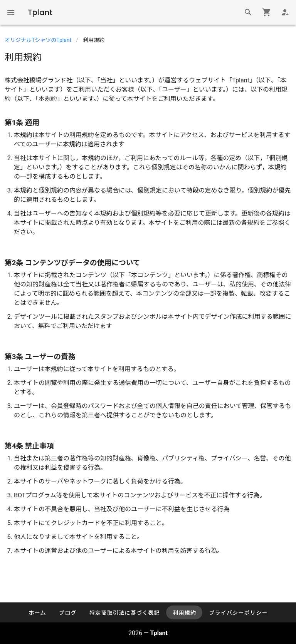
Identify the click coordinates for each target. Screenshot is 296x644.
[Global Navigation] (11, 12)
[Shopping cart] (267, 12)
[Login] (285, 12)
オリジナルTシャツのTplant (38, 40)
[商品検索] (248, 12)
